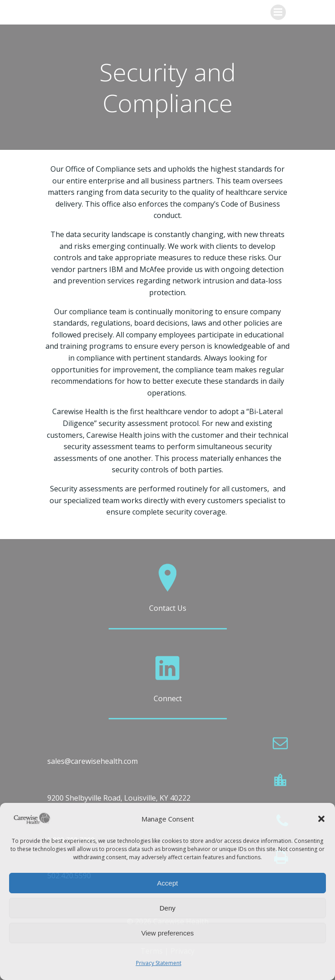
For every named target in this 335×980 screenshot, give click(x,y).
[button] (321, 819)
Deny (167, 908)
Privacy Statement (159, 963)
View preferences (168, 933)
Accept (168, 883)
